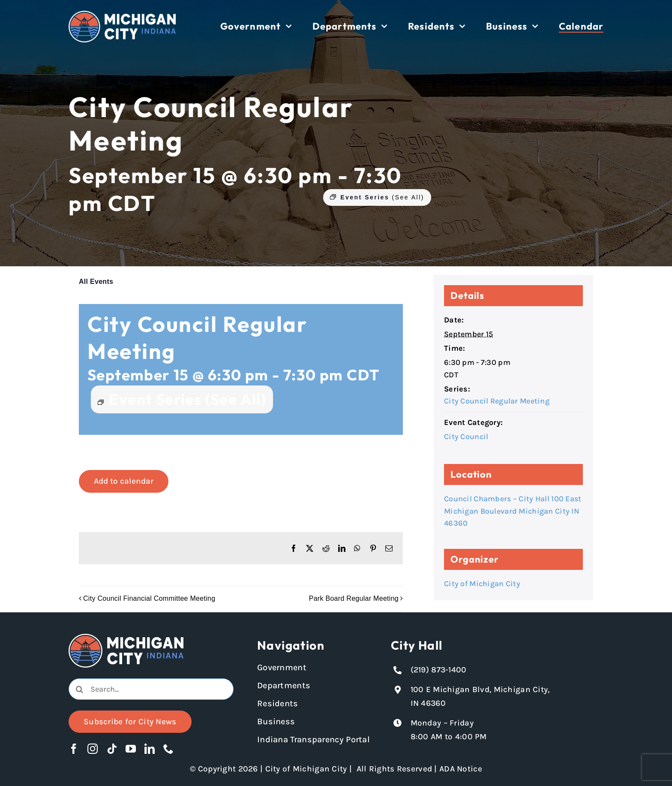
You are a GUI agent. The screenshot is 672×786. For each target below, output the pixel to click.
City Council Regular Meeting (497, 401)
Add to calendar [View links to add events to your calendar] (124, 481)
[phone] (168, 749)
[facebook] (74, 749)
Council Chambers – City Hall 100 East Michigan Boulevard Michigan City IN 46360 (513, 511)
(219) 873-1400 (439, 670)
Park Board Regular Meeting (354, 598)
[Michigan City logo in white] (122, 15)
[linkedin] (150, 749)
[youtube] (131, 749)
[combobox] (151, 689)
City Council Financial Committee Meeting (149, 598)
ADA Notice (461, 769)
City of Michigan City (482, 584)
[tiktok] (112, 749)
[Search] (79, 689)
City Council (466, 437)
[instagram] (93, 749)
